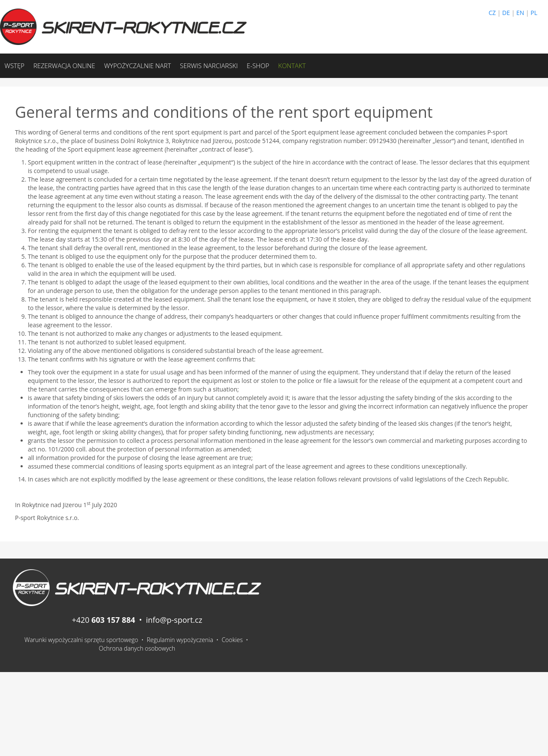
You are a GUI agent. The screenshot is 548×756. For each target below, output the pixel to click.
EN (520, 13)
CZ (492, 13)
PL (534, 13)
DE (506, 13)
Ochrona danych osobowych (137, 648)
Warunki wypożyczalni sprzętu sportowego (81, 640)
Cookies (232, 640)
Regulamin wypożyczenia (180, 640)
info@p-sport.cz (174, 620)
